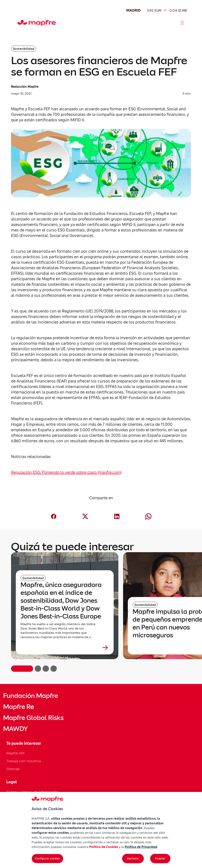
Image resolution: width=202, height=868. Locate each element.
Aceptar (160, 858)
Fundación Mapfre (31, 696)
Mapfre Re (19, 707)
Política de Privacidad (141, 847)
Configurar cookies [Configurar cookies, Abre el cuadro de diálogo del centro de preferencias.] (47, 858)
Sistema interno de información (32, 792)
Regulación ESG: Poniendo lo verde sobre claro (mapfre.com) (66, 472)
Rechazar (133, 858)
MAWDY (15, 729)
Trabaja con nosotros (24, 761)
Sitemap (13, 769)
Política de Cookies (104, 847)
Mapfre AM (15, 753)
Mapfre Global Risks (33, 718)
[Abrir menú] (182, 23)
